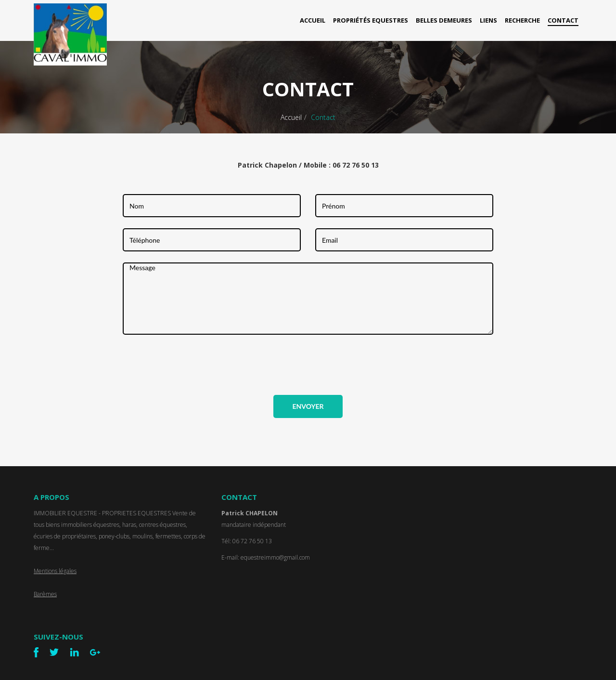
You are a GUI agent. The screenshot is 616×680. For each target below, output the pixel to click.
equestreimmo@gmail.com (275, 557)
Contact (563, 20)
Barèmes (45, 594)
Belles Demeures (444, 20)
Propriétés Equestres (371, 20)
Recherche (522, 20)
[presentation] (196, 365)
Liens (488, 20)
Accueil (313, 20)
